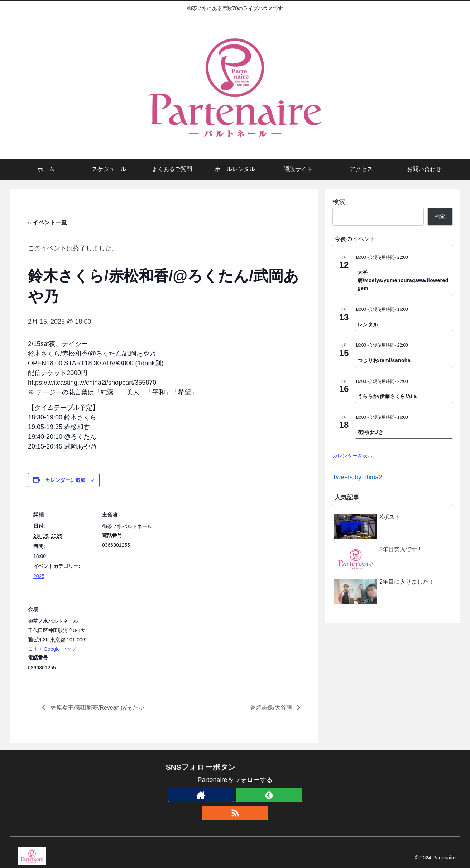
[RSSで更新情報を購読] (235, 813)
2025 (39, 576)
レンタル (368, 324)
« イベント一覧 (47, 222)
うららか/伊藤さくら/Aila (387, 396)
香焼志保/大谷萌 (272, 708)
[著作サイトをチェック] (201, 795)
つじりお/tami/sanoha (384, 360)
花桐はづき (370, 432)
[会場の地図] (135, 643)
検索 (339, 202)
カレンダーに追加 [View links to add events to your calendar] (65, 480)
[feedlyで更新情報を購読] (269, 795)
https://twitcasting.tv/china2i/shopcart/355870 (92, 383)
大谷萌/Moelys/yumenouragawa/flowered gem (403, 280)
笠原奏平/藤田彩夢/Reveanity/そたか (97, 708)
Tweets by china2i (358, 477)
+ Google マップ (58, 649)
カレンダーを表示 (352, 456)
